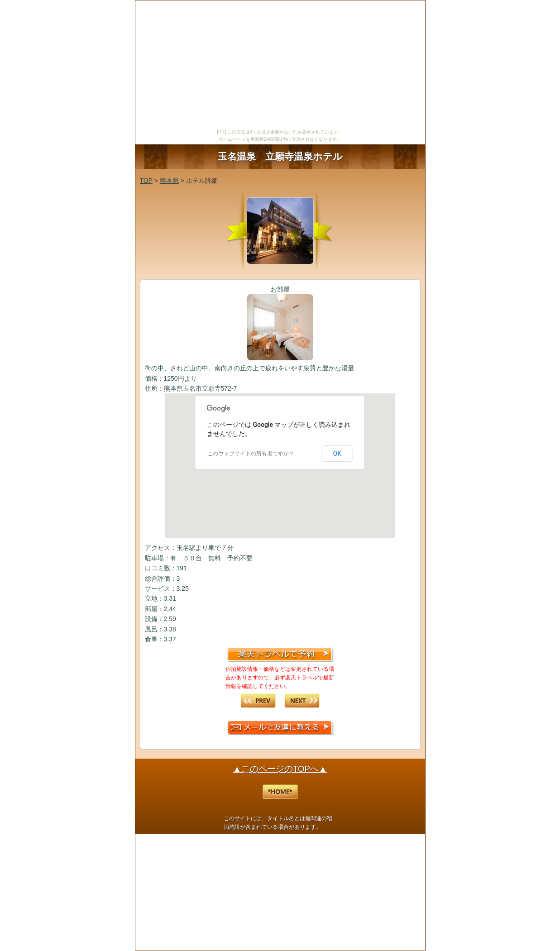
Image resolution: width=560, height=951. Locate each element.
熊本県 (169, 181)
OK (337, 454)
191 (182, 568)
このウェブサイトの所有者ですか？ (251, 454)
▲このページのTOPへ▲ (280, 769)
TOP (146, 181)
